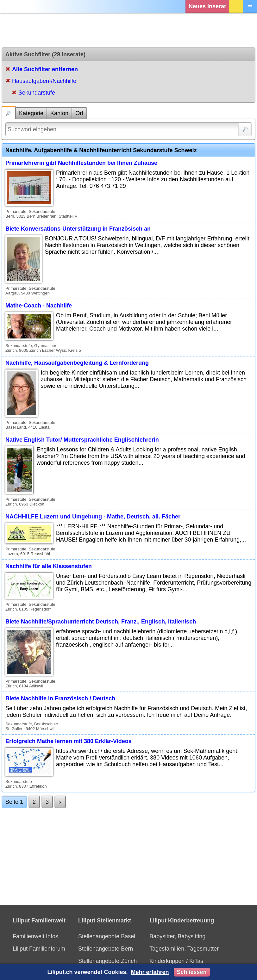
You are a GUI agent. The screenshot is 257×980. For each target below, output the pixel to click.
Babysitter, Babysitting (177, 936)
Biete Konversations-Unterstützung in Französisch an (78, 229)
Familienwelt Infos (35, 936)
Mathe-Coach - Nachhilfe (39, 306)
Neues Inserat (207, 6)
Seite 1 (14, 802)
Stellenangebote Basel (107, 936)
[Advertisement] (128, 30)
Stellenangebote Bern (106, 949)
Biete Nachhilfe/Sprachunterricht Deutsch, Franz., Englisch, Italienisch (101, 622)
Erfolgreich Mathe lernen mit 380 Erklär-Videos (69, 741)
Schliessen (192, 972)
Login (236, 6)
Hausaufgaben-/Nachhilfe (44, 81)
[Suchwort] (128, 129)
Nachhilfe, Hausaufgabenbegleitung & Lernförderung (77, 363)
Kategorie (31, 113)
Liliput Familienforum (39, 949)
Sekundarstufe (37, 93)
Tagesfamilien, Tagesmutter (184, 949)
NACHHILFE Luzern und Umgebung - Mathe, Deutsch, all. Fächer (93, 517)
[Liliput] (17, 6)
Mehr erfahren (150, 972)
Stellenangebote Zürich (107, 961)
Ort (79, 113)
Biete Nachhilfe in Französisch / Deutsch (60, 698)
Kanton (59, 113)
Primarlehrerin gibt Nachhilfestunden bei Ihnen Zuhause (81, 163)
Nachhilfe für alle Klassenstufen (49, 566)
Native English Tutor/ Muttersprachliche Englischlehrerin (82, 440)
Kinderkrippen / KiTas (176, 961)
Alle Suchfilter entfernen (45, 69)
